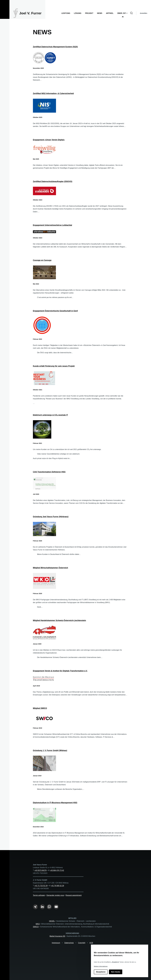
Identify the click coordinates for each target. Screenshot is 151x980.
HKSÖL (52, 921)
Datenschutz (69, 943)
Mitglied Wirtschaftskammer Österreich (50, 568)
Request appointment (74, 895)
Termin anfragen (39, 895)
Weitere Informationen (101, 966)
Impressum (56, 943)
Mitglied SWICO (40, 708)
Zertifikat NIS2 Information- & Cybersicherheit (53, 93)
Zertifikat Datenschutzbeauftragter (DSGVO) (53, 181)
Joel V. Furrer (30, 13)
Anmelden (144, 13)
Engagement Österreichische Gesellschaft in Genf (55, 311)
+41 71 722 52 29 (41, 886)
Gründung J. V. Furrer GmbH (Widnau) (50, 750)
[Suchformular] (131, 13)
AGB (91, 943)
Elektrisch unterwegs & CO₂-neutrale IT (50, 415)
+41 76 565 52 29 (57, 886)
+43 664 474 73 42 (57, 870)
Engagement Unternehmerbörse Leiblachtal (52, 225)
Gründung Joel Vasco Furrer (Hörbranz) (51, 517)
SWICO (36, 927)
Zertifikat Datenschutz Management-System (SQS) (55, 47)
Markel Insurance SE (57, 936)
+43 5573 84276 (40, 870)
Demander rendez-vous (55, 895)
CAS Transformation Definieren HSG (49, 472)
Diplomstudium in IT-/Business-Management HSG (55, 803)
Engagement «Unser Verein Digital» (49, 140)
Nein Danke (116, 972)
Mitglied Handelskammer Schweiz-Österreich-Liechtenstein (59, 620)
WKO (38, 924)
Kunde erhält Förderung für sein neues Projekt (54, 366)
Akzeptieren (101, 972)
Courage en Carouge (42, 260)
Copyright (82, 943)
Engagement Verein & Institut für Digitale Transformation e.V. (60, 671)
